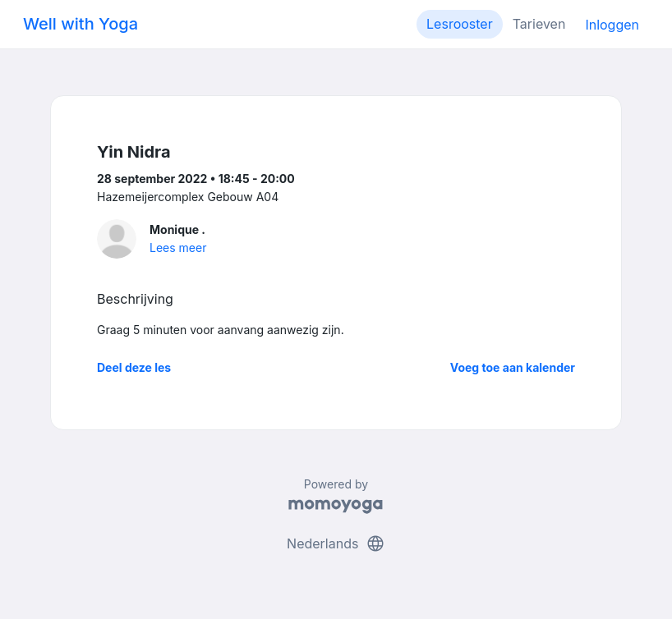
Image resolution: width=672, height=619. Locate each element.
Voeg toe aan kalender (513, 367)
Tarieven (539, 24)
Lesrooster (460, 24)
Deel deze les (134, 367)
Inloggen (612, 25)
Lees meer (178, 248)
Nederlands (336, 543)
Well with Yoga (81, 24)
